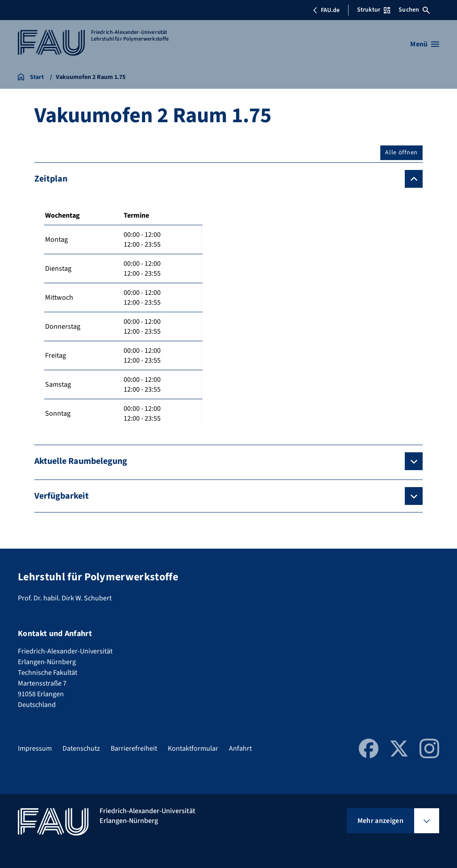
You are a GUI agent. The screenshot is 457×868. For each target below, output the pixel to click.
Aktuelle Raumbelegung (81, 461)
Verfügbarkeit (62, 496)
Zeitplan (51, 179)
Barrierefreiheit (134, 748)
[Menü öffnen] (425, 44)
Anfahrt (240, 748)
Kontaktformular (193, 748)
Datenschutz (81, 748)
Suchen (414, 10)
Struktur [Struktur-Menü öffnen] (374, 10)
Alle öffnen (401, 153)
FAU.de (326, 10)
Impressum (35, 748)
